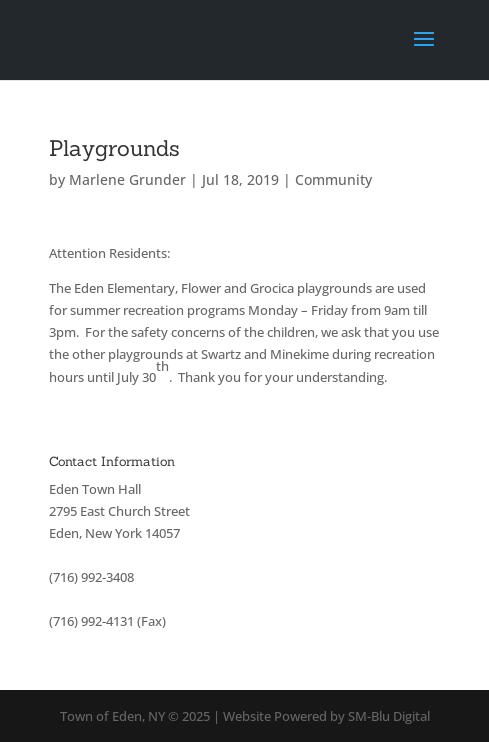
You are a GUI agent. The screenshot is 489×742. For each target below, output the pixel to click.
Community (333, 179)
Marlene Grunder (127, 179)
